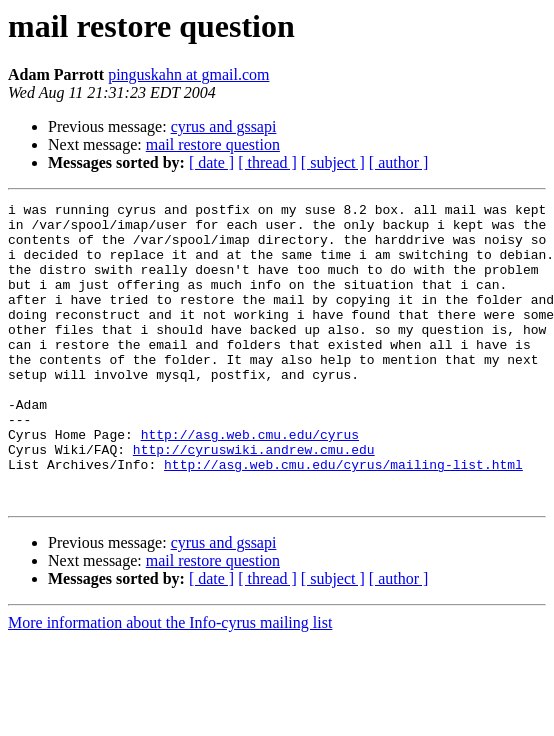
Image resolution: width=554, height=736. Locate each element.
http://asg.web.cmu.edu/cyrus (250, 482)
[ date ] (211, 162)
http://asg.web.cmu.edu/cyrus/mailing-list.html (343, 518)
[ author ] (399, 162)
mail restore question (213, 144)
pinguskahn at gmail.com (188, 74)
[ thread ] (267, 162)
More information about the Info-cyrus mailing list (170, 682)
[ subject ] (333, 162)
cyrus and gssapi (224, 126)
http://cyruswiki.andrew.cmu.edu (254, 500)
